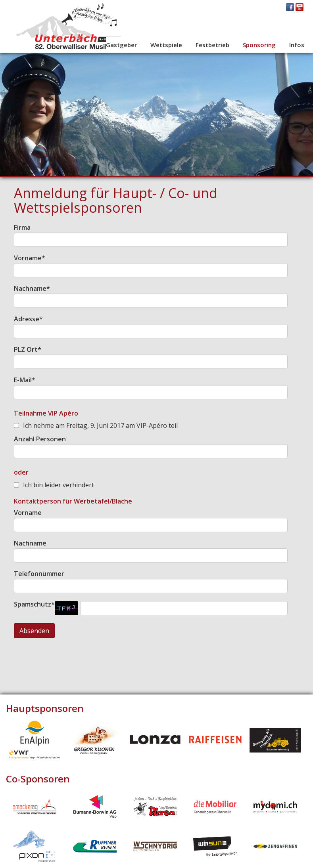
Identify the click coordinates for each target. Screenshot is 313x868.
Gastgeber (121, 45)
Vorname (30, 258)
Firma (22, 227)
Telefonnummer (39, 574)
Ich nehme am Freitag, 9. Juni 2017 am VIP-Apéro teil (100, 425)
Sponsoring (259, 45)
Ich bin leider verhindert (59, 485)
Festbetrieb (212, 45)
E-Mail (25, 380)
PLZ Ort (28, 349)
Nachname (32, 288)
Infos (297, 45)
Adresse (28, 319)
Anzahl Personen (40, 439)
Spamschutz (34, 604)
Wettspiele (166, 45)
